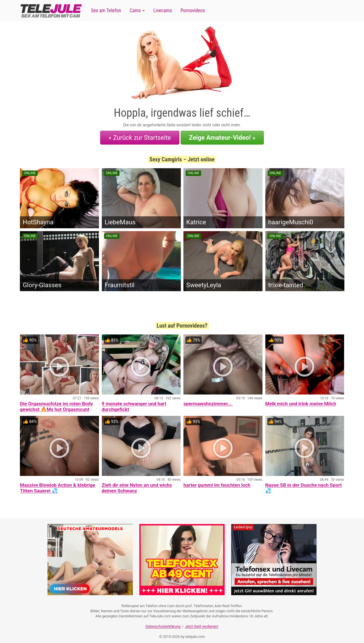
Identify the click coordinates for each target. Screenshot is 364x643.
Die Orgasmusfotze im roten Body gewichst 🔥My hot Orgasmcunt (56, 404)
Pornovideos (193, 11)
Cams (137, 11)
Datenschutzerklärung (163, 622)
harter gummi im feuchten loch (217, 482)
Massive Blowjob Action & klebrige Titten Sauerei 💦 (57, 485)
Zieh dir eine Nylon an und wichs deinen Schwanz (137, 485)
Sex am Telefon (106, 11)
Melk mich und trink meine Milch (301, 401)
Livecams (163, 11)
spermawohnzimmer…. (208, 401)
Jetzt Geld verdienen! (201, 622)
